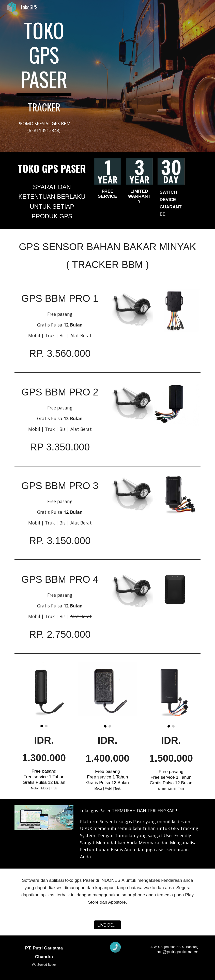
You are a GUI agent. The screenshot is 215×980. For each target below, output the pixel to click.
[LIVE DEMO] (107, 925)
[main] (44, 65)
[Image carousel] (44, 694)
